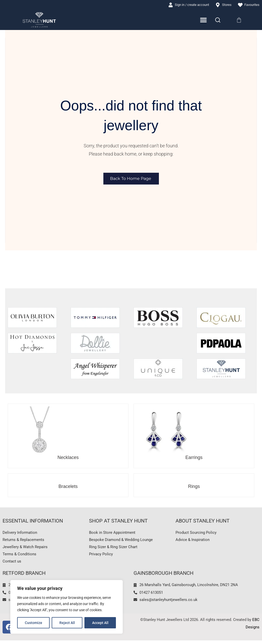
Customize (34, 623)
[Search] (218, 20)
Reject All (67, 623)
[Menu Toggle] (204, 20)
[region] (67, 607)
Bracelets (68, 487)
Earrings (194, 458)
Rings (194, 487)
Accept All (100, 623)
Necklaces (68, 458)
